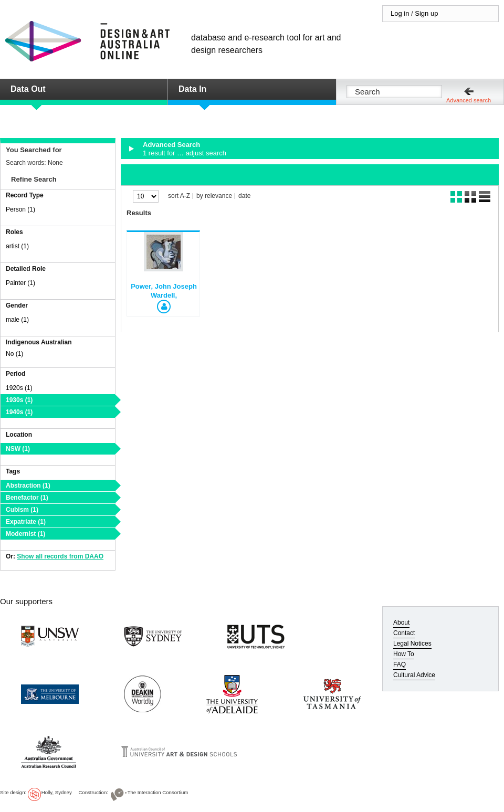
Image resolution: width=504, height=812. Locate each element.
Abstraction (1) (28, 486)
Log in (400, 13)
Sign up (426, 13)
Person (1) (20, 209)
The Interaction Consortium (158, 792)
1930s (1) (19, 400)
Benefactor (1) (27, 498)
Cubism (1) (22, 510)
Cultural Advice (414, 675)
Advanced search (469, 100)
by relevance (214, 196)
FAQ (400, 665)
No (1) (14, 354)
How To (404, 654)
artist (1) (17, 246)
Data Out (28, 89)
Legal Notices (412, 644)
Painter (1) (20, 283)
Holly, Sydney (57, 792)
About (401, 623)
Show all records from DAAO (60, 556)
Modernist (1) (25, 534)
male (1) (17, 320)
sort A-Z (179, 196)
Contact (404, 633)
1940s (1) (19, 412)
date (244, 196)
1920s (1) (19, 388)
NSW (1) (18, 449)
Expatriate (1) (26, 522)
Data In (192, 89)
